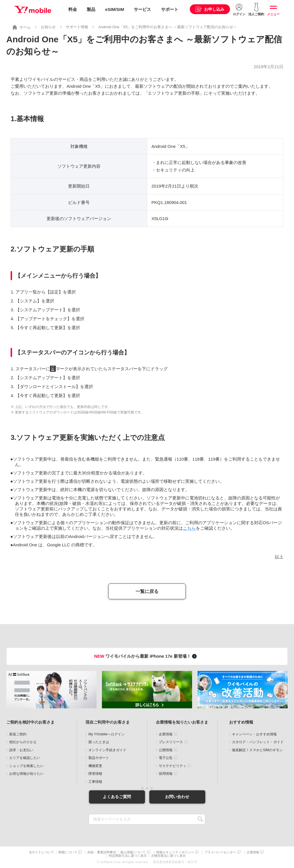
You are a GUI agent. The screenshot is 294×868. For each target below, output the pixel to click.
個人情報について (133, 852)
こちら (189, 528)
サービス (142, 9)
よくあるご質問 (117, 797)
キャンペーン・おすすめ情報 (254, 734)
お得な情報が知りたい (26, 774)
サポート (170, 9)
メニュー (273, 14)
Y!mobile (33, 9)
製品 (91, 9)
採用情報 (166, 774)
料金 (73, 9)
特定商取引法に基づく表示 (128, 856)
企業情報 (166, 734)
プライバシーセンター (220, 852)
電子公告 (166, 758)
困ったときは (99, 742)
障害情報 (95, 774)
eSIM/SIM (115, 9)
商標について (68, 852)
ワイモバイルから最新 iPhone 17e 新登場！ (146, 656)
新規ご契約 (18, 734)
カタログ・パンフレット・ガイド (258, 742)
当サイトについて (41, 852)
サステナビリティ (173, 766)
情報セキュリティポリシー (175, 852)
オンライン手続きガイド (107, 750)
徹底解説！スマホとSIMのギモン (257, 750)
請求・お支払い (21, 750)
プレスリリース (171, 742)
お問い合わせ (177, 797)
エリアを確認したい (25, 758)
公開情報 (166, 750)
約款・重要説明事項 (102, 852)
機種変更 (95, 766)
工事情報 (95, 782)
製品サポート (99, 758)
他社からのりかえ (23, 742)
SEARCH (200, 819)
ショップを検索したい (26, 766)
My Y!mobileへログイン (107, 734)
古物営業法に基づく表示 (168, 856)
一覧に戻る (147, 591)
